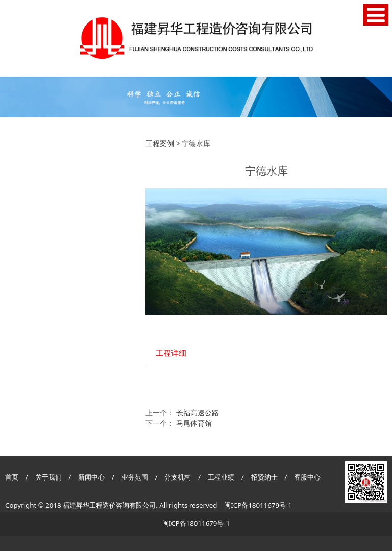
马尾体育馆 (194, 423)
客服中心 (307, 477)
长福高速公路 (198, 412)
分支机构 (178, 477)
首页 (12, 477)
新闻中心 (91, 477)
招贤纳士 (265, 477)
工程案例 (160, 143)
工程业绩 (222, 477)
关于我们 (48, 477)
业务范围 (135, 477)
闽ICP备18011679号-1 (258, 505)
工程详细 (171, 353)
